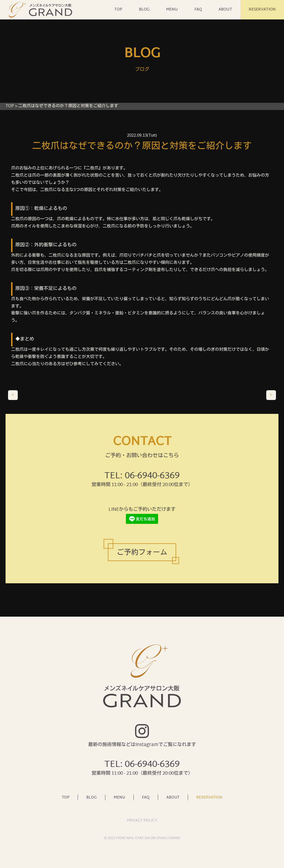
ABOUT (225, 10)
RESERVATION (262, 10)
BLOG (144, 10)
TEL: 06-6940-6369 (142, 476)
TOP (118, 10)
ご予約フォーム (142, 553)
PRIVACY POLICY (142, 821)
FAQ (198, 10)
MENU (172, 10)
